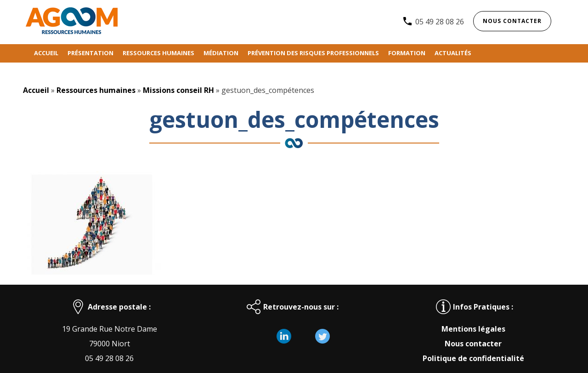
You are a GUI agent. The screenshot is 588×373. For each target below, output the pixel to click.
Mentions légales (473, 329)
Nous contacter (512, 21)
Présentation (90, 53)
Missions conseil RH (178, 90)
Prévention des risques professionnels (313, 53)
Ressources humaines (158, 53)
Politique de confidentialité (473, 358)
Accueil (46, 53)
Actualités (453, 53)
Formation (407, 53)
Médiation (221, 53)
